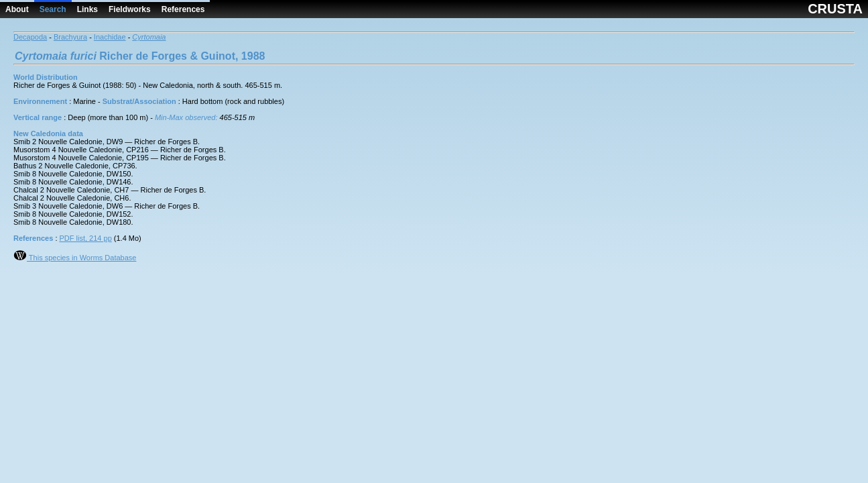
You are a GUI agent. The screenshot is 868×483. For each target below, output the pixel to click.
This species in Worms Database (75, 258)
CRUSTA (835, 9)
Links (87, 9)
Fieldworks (130, 9)
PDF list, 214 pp (86, 238)
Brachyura (70, 37)
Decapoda (30, 37)
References (183, 9)
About (17, 9)
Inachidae (110, 37)
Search (53, 9)
